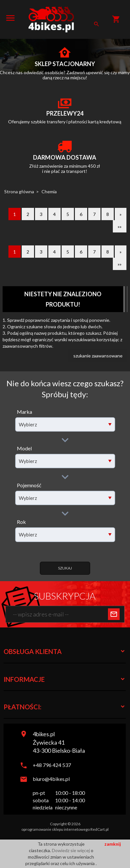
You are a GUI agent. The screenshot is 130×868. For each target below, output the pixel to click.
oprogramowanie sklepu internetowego (56, 829)
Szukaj (65, 568)
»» (120, 226)
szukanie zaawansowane (98, 356)
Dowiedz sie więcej (71, 850)
